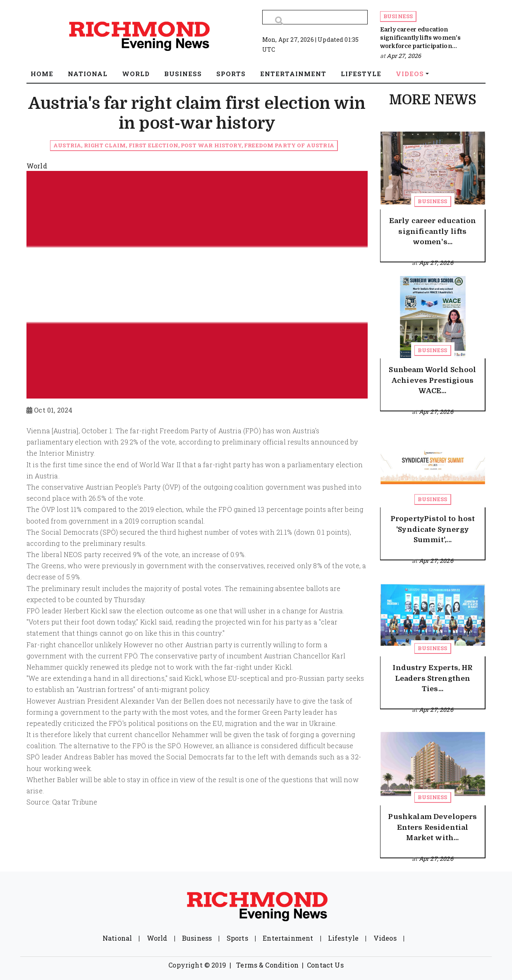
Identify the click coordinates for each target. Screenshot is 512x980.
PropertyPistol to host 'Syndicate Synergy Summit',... (433, 529)
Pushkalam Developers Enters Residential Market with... (432, 827)
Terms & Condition (267, 965)
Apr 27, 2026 (404, 56)
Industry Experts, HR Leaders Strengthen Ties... (432, 678)
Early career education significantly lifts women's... (433, 231)
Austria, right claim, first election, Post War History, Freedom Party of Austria (194, 145)
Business (398, 16)
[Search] (315, 17)
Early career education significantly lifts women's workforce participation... (420, 38)
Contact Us (325, 965)
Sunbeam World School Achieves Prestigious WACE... (432, 380)
